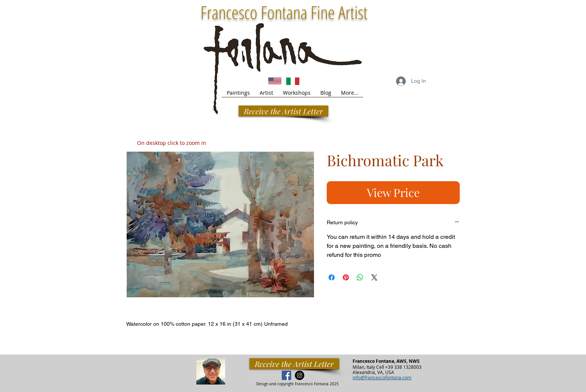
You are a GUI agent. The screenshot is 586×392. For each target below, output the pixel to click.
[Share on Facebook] (332, 277)
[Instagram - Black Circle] (300, 375)
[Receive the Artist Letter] (294, 364)
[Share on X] (374, 277)
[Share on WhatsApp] (360, 277)
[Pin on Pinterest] (346, 277)
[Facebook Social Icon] (286, 375)
